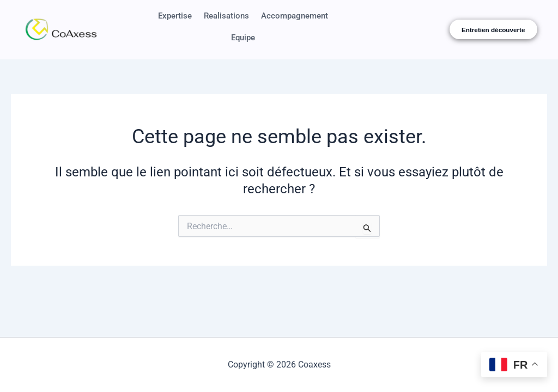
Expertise (213, 17)
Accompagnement (223, 42)
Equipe (285, 42)
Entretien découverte (493, 33)
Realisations (268, 17)
